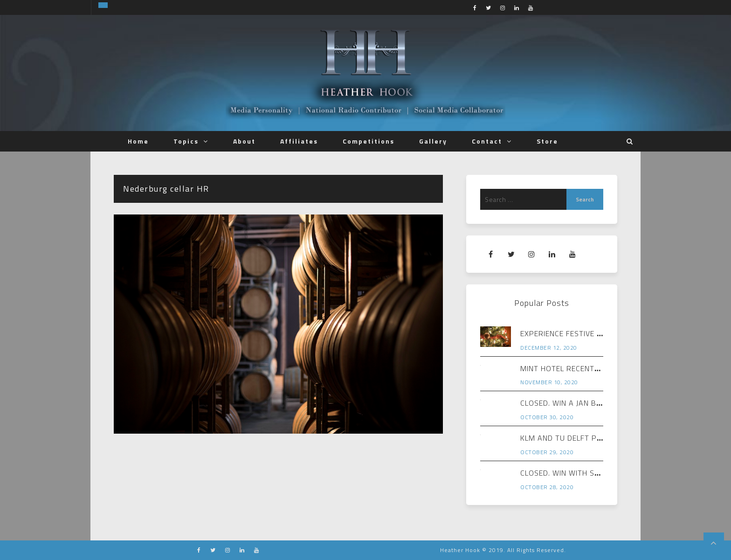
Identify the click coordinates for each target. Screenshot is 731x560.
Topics (186, 141)
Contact (487, 141)
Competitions (369, 141)
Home (138, 141)
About (244, 141)
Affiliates (299, 141)
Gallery (433, 141)
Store (547, 141)
